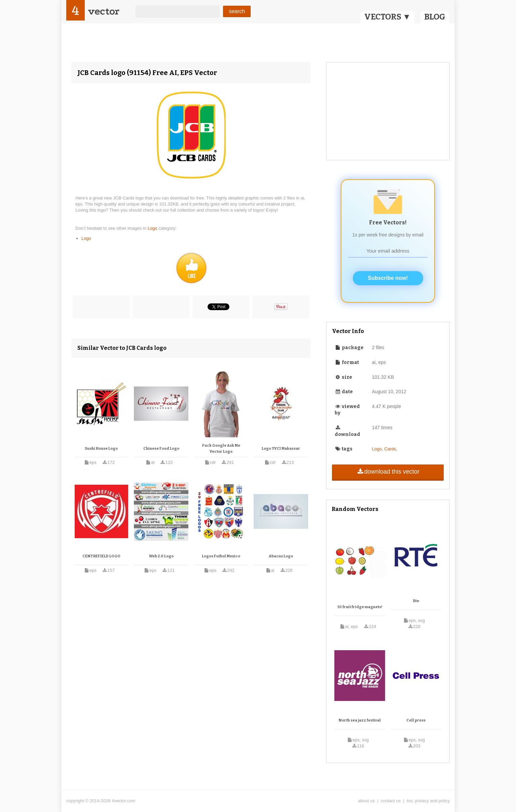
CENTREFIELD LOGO (101, 556)
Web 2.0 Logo (161, 556)
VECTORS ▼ (388, 17)
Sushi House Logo (101, 449)
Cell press (416, 720)
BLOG (435, 17)
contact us (391, 801)
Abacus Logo (281, 556)
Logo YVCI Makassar (281, 449)
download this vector (388, 472)
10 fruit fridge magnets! (360, 607)
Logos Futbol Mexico (221, 556)
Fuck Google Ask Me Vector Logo (221, 449)
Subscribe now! (388, 278)
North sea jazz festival (360, 720)
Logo (153, 228)
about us (366, 801)
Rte (416, 601)
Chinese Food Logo (161, 449)
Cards (390, 449)
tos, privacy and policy (428, 801)
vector (104, 11)
